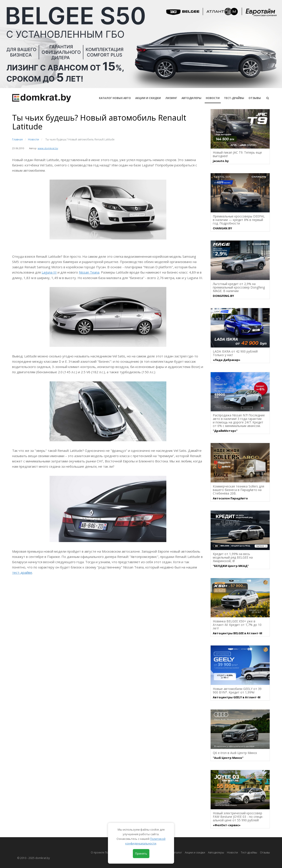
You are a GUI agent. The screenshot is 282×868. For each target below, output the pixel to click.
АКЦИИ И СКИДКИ (148, 98)
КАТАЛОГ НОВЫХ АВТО (115, 98)
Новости (213, 98)
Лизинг (171, 98)
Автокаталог (174, 852)
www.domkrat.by (48, 148)
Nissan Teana (89, 272)
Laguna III (49, 272)
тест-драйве (22, 572)
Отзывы (255, 98)
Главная (17, 139)
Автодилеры (191, 98)
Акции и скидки (195, 852)
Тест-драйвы (234, 98)
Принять (141, 853)
